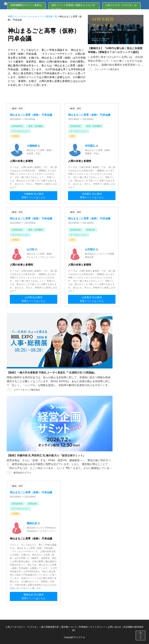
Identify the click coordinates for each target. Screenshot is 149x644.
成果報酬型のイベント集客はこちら (26, 7)
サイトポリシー (98, 626)
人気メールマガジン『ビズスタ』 (22, 626)
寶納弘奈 (32, 523)
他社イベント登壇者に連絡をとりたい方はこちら (73, 7)
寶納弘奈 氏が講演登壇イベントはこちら (34, 596)
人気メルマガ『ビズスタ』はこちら (121, 7)
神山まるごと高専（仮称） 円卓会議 (31, 115)
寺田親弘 (90, 146)
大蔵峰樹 (32, 146)
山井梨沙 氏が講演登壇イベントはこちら (92, 299)
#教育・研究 (17, 108)
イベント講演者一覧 (47, 17)
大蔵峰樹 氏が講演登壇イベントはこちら (34, 196)
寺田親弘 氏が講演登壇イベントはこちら (92, 196)
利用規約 (83, 626)
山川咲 (31, 249)
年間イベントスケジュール (21, 17)
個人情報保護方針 (50, 626)
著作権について (69, 626)
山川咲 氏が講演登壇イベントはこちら (34, 299)
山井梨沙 (90, 249)
